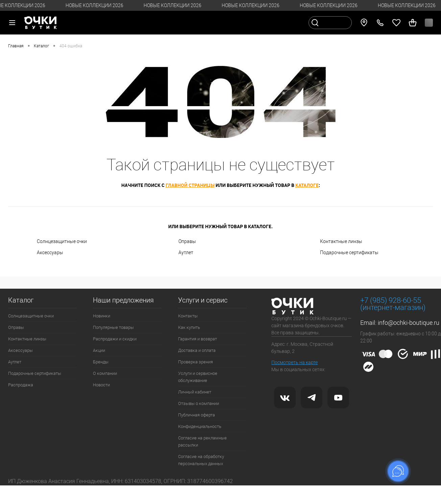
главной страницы (190, 185)
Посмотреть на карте (295, 362)
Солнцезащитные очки (62, 241)
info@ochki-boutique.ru (409, 323)
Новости (101, 385)
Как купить (189, 327)
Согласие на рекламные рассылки (202, 441)
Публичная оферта (197, 415)
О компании (105, 373)
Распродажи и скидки (115, 339)
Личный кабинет (195, 392)
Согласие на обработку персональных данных (201, 460)
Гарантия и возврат (198, 339)
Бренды (101, 362)
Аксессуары (50, 253)
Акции (99, 350)
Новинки (102, 316)
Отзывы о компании (199, 403)
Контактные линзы (341, 241)
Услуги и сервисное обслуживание (198, 377)
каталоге (307, 185)
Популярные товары (113, 327)
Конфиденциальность (200, 426)
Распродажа (21, 385)
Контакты (188, 316)
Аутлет (186, 253)
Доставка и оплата (197, 350)
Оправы (187, 241)
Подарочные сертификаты (349, 253)
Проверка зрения (195, 362)
